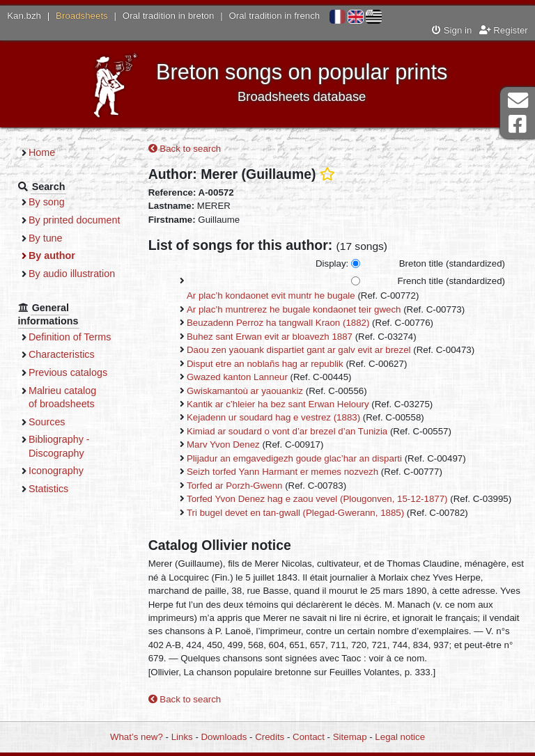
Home (42, 152)
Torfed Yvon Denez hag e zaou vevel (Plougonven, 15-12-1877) (317, 499)
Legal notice (400, 737)
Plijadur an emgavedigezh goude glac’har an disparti (294, 458)
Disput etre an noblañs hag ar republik (265, 364)
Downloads (224, 737)
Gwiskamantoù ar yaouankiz (245, 391)
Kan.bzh (24, 16)
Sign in (452, 30)
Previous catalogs (68, 372)
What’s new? (137, 737)
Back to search (185, 149)
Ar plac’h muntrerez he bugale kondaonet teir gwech (294, 309)
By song (47, 202)
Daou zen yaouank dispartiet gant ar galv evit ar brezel (299, 350)
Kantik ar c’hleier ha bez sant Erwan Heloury (278, 404)
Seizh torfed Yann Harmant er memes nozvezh (282, 472)
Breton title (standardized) (452, 263)
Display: (332, 263)
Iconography (56, 471)
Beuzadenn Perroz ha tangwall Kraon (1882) (278, 323)
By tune (46, 238)
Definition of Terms (70, 337)
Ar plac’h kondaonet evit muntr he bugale (271, 296)
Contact (309, 737)
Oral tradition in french (274, 16)
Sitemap (350, 737)
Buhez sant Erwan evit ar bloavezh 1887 (270, 337)
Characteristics (62, 354)
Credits (270, 737)
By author (52, 255)
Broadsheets (82, 16)
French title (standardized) (451, 281)
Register (504, 30)
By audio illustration (72, 274)
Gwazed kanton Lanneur (237, 377)
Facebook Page (518, 124)
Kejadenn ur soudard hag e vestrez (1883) (273, 417)
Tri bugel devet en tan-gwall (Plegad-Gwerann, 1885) (295, 513)
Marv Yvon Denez (223, 444)
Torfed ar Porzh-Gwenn (234, 486)
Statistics (48, 489)
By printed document (74, 220)
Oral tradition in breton (169, 16)
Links (182, 737)
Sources (47, 422)
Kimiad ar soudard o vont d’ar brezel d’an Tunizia (287, 431)
